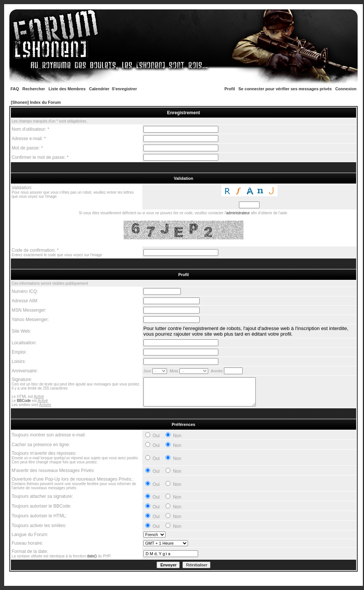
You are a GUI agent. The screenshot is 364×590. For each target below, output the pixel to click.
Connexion (346, 89)
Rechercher (34, 89)
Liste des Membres (67, 89)
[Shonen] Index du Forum (36, 102)
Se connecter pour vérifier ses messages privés (285, 89)
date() (92, 556)
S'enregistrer (124, 89)
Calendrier (99, 89)
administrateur (238, 213)
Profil (230, 89)
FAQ (15, 89)
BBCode (24, 401)
